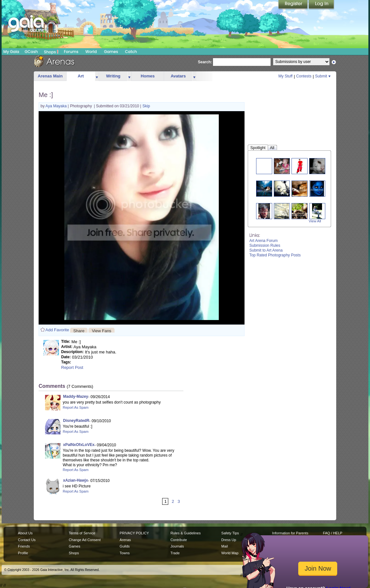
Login (321, 5)
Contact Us (27, 540)
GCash (31, 52)
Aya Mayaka (56, 106)
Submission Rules (265, 245)
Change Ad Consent (85, 540)
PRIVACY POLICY (134, 533)
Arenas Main (50, 76)
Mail (225, 546)
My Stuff (285, 76)
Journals (177, 546)
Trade (175, 553)
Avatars (178, 76)
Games (111, 52)
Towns (125, 553)
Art (81, 76)
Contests (304, 76)
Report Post (72, 367)
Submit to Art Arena (266, 250)
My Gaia (11, 52)
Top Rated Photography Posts (275, 255)
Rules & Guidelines (186, 533)
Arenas (125, 540)
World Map (230, 553)
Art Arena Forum (264, 241)
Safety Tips (230, 533)
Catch (131, 52)
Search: (205, 62)
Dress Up (229, 540)
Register (293, 5)
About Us (25, 533)
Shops (51, 52)
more (97, 76)
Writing (113, 76)
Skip (146, 106)
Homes (148, 76)
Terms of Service (82, 533)
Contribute (179, 540)
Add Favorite (57, 330)
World (91, 52)
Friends (24, 546)
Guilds (125, 546)
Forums (71, 52)
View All (315, 221)
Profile (23, 553)
